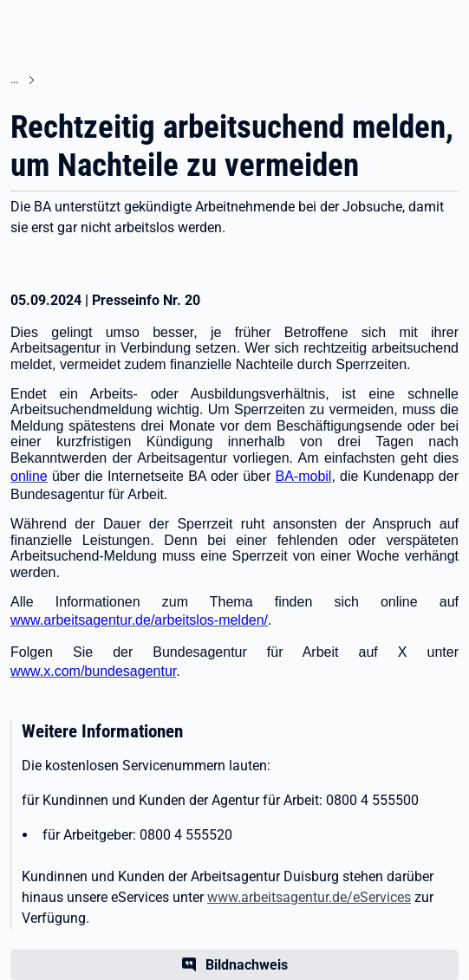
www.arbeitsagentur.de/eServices (309, 897)
